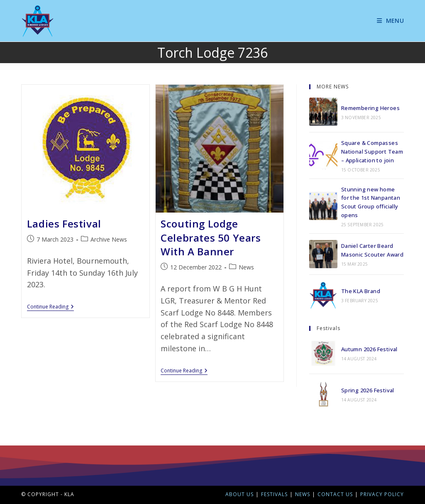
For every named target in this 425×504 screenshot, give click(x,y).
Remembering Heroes (370, 108)
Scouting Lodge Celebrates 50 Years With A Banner (211, 237)
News (246, 267)
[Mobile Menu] (387, 21)
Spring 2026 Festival (368, 390)
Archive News (109, 239)
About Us (239, 494)
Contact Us (335, 494)
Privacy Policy (382, 494)
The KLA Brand (361, 291)
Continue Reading (50, 307)
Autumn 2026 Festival (369, 349)
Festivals (274, 494)
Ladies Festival (64, 224)
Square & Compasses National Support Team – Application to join (372, 152)
